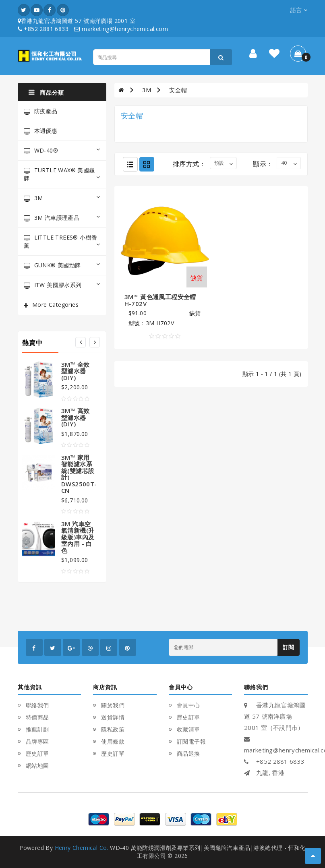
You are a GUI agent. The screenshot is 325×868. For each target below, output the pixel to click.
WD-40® (62, 150)
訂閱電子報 (191, 741)
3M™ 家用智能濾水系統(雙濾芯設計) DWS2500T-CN (79, 474)
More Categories (55, 305)
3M (62, 198)
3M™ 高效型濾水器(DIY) (75, 417)
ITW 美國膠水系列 (62, 285)
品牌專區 (37, 741)
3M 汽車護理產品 (62, 218)
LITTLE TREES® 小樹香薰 (62, 241)
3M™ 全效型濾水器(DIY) (75, 371)
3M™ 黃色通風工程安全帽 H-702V (160, 300)
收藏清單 (188, 729)
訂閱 (289, 647)
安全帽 (178, 90)
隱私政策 (113, 729)
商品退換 (188, 753)
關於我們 (113, 705)
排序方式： (189, 164)
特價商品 (37, 717)
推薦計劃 (37, 729)
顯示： (263, 164)
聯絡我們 (37, 705)
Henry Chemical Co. (82, 848)
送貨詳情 (113, 717)
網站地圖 (37, 766)
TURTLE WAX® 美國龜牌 (62, 174)
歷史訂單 (37, 753)
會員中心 (188, 705)
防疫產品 (41, 111)
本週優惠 (41, 131)
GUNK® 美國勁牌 (62, 265)
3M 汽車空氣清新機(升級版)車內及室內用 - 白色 (78, 537)
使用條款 (113, 741)
